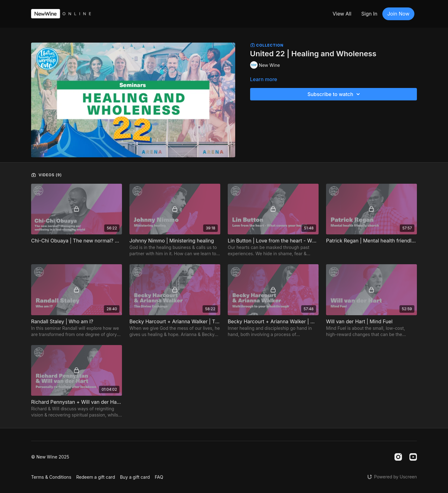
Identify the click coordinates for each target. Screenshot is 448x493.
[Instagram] (398, 457)
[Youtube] (413, 457)
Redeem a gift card (96, 477)
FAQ (159, 477)
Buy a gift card (135, 477)
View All (342, 14)
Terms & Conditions (51, 477)
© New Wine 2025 (50, 457)
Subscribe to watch (335, 94)
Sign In (369, 14)
